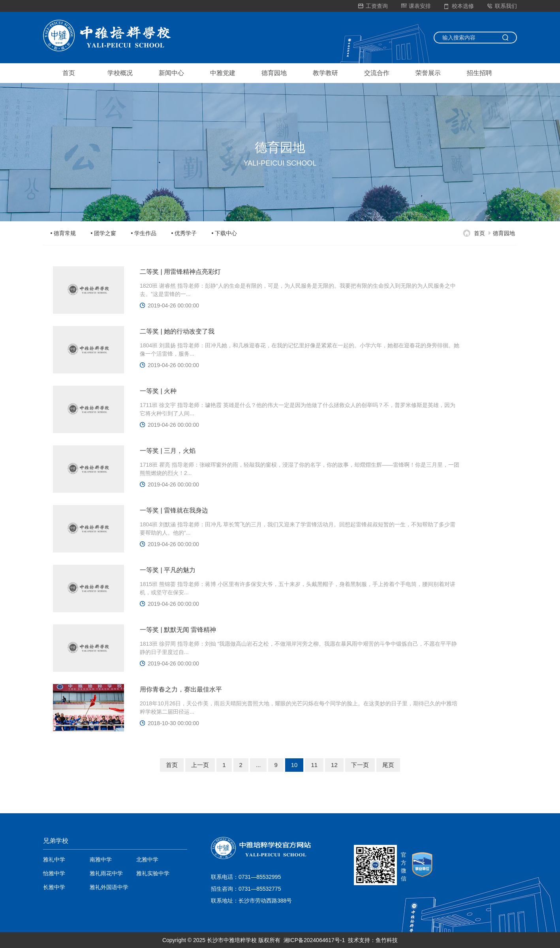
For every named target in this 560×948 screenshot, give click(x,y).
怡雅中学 (54, 873)
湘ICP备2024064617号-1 (314, 940)
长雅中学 (54, 887)
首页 (69, 73)
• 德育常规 (63, 233)
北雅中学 (147, 859)
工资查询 (373, 6)
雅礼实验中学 (153, 873)
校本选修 (459, 6)
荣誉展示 (428, 73)
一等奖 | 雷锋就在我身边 (174, 510)
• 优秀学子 (184, 233)
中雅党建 (223, 73)
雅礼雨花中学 (106, 873)
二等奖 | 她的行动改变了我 (177, 331)
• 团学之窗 (104, 233)
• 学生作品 (144, 233)
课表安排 (416, 6)
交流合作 (377, 73)
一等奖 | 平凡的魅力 (168, 570)
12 (334, 765)
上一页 (200, 765)
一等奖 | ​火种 (158, 391)
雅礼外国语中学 (109, 887)
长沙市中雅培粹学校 (232, 940)
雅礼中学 (54, 859)
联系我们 (502, 6)
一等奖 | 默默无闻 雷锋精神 (178, 630)
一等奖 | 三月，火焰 (168, 451)
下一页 (360, 765)
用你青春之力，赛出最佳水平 (181, 689)
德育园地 (274, 73)
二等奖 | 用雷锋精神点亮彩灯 (180, 272)
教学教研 (325, 73)
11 (314, 765)
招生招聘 (479, 73)
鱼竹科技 (387, 940)
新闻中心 (171, 73)
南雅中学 (101, 859)
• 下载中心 (225, 233)
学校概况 (120, 73)
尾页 (388, 765)
